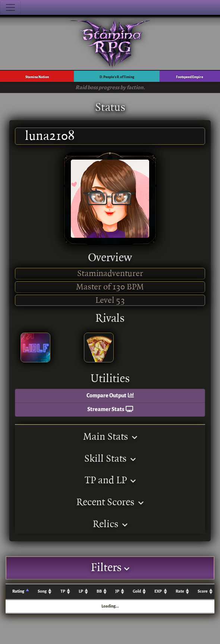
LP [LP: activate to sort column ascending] (81, 591)
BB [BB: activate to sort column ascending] (99, 591)
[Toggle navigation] (10, 7)
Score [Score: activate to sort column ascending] (203, 591)
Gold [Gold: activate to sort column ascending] (137, 591)
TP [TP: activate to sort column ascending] (63, 591)
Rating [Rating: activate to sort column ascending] (18, 591)
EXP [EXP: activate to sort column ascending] (158, 591)
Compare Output (110, 396)
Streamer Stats (110, 409)
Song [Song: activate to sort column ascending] (42, 591)
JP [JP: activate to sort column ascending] (117, 591)
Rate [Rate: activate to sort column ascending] (180, 591)
